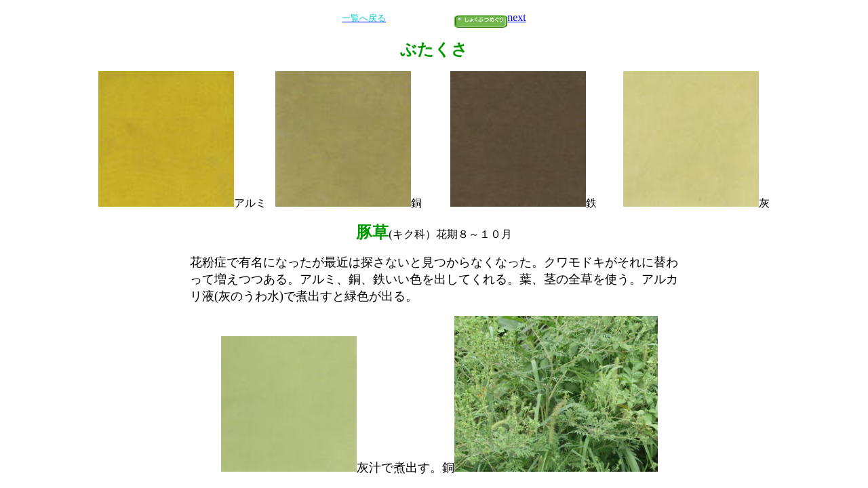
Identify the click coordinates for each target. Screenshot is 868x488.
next (517, 17)
